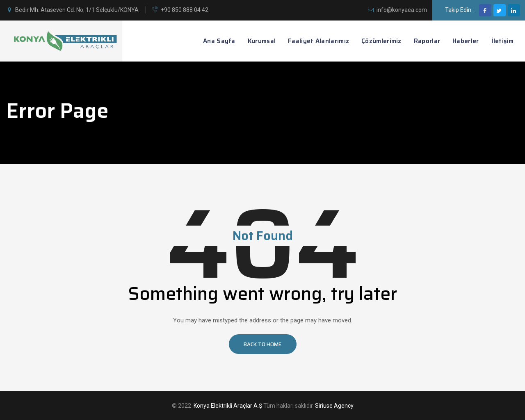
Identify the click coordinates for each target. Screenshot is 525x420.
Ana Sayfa (219, 41)
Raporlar (427, 41)
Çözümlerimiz (381, 41)
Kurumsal (262, 41)
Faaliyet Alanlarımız (318, 41)
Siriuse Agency (334, 406)
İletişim (502, 41)
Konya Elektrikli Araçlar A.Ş (228, 406)
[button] (263, 344)
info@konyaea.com (402, 10)
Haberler (466, 41)
